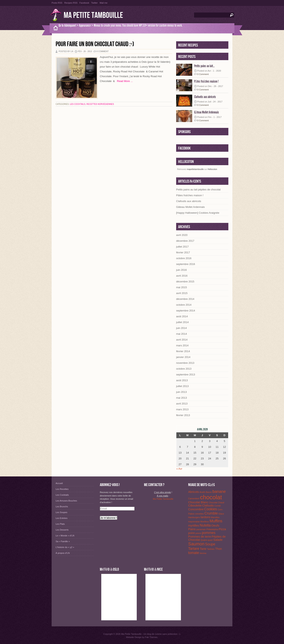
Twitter (94, 3)
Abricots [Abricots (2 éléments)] (194, 492)
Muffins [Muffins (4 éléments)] (216, 521)
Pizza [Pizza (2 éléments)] (222, 529)
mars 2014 (182, 345)
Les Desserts (62, 530)
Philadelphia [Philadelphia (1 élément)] (212, 529)
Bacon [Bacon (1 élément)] (209, 492)
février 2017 (183, 252)
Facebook (84, 3)
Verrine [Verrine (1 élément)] (203, 553)
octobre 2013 (184, 369)
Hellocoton (212, 169)
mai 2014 (181, 334)
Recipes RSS (71, 3)
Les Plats (60, 524)
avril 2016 (182, 276)
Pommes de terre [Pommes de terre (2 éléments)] (200, 537)
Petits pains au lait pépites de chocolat (198, 190)
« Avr (179, 469)
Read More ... (124, 81)
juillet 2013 (182, 386)
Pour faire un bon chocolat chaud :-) (95, 44)
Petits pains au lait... (204, 66)
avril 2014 (182, 340)
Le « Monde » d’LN (65, 536)
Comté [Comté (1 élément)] (217, 506)
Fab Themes (151, 637)
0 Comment (103, 51)
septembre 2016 (186, 264)
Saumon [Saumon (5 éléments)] (196, 544)
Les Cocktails (78, 104)
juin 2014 (181, 328)
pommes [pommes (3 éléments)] (209, 533)
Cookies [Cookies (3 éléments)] (211, 509)
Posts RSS (57, 3)
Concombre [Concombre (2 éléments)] (196, 509)
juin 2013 (181, 392)
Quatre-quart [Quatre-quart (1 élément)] (206, 540)
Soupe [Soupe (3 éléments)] (210, 544)
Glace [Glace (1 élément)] (221, 514)
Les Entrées (62, 518)
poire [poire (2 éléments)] (192, 533)
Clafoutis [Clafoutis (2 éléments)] (208, 505)
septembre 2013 (186, 375)
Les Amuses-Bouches (66, 501)
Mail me (104, 3)
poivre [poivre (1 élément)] (198, 533)
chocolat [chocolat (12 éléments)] (211, 497)
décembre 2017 (185, 241)
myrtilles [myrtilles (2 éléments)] (194, 526)
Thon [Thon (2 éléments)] (219, 549)
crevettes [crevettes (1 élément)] (199, 514)
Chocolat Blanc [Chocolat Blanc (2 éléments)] (198, 502)
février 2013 (183, 415)
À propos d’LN (63, 553)
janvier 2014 (183, 357)
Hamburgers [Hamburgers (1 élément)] (194, 517)
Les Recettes (62, 489)
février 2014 (183, 351)
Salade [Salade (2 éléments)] (218, 540)
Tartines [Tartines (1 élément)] (211, 549)
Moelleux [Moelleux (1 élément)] (205, 522)
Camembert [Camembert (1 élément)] (194, 498)
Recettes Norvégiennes (100, 104)
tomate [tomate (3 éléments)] (194, 553)
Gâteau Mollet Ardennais (207, 112)
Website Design (134, 637)
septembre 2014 (186, 311)
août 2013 (182, 380)
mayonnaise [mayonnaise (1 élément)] (194, 522)
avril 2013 (182, 404)
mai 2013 (181, 398)
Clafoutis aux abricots (205, 97)
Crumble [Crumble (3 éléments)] (211, 513)
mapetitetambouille (195, 169)
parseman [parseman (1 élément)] (201, 529)
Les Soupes (61, 512)
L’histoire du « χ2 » (65, 547)
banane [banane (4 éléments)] (219, 491)
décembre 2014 (185, 299)
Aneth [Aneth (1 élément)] (202, 492)
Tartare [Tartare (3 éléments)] (194, 549)
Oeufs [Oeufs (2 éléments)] (215, 526)
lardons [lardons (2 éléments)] (206, 517)
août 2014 (182, 316)
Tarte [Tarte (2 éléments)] (203, 549)
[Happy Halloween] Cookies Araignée (198, 213)
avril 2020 (182, 235)
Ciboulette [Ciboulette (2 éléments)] (195, 505)
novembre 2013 (185, 363)
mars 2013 (182, 409)
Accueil (59, 483)
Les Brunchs (62, 507)
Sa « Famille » (63, 541)
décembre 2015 (185, 282)
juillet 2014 (182, 322)
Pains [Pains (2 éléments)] (192, 529)
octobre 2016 (184, 258)
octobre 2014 (184, 305)
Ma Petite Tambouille (93, 15)
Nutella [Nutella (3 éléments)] (205, 525)
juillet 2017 (182, 247)
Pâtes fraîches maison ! (206, 81)
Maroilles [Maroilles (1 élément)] (215, 517)
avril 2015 (182, 293)
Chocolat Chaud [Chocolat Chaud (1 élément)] (217, 502)
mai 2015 (181, 287)
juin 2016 (181, 270)
